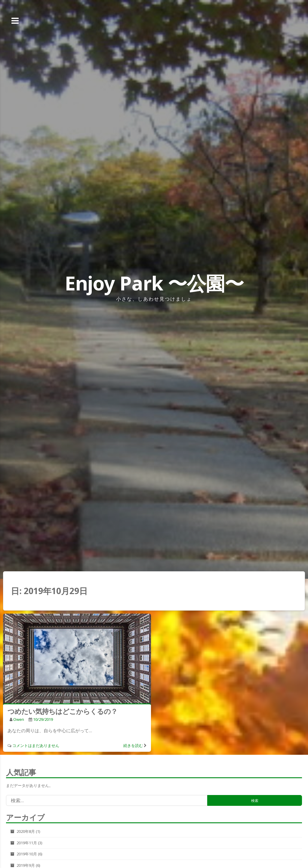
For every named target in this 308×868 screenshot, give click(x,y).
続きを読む (133, 745)
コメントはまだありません (36, 745)
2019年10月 (27, 854)
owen (19, 719)
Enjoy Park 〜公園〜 (154, 283)
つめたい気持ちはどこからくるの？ (62, 711)
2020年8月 (26, 831)
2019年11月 (27, 843)
